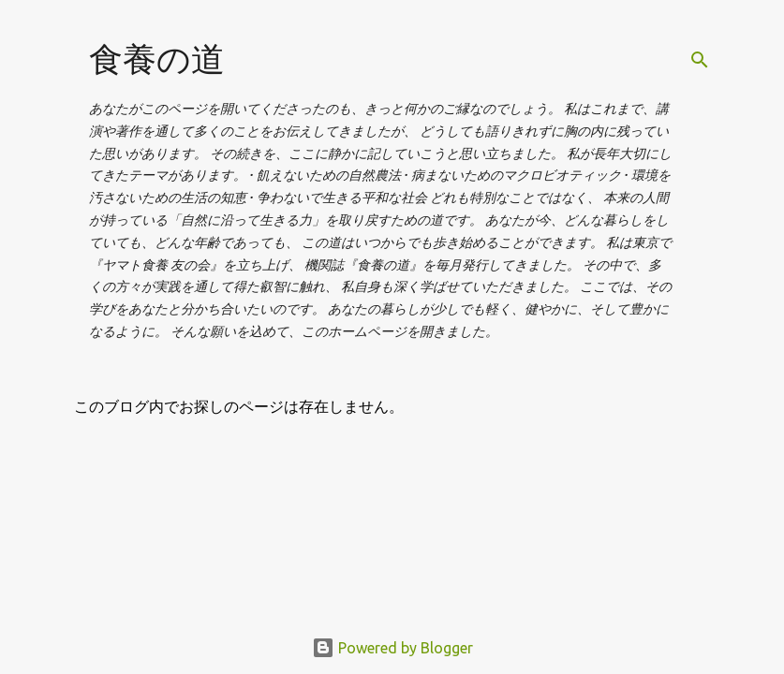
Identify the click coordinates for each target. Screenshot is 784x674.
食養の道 (157, 59)
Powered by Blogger (392, 648)
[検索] (700, 60)
